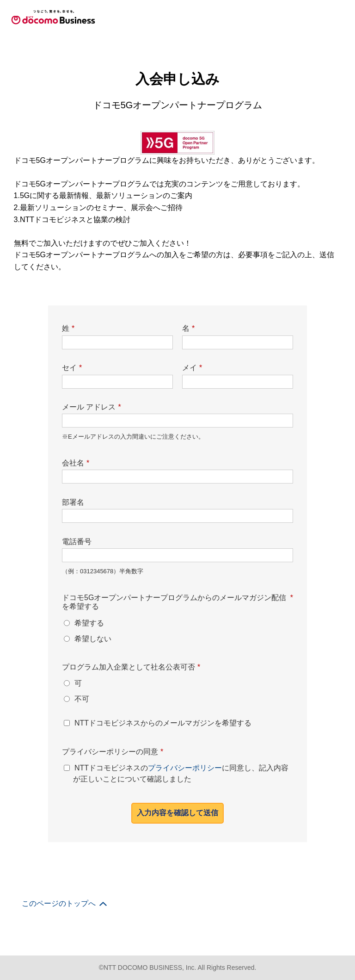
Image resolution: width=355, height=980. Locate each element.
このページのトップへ (59, 351)
